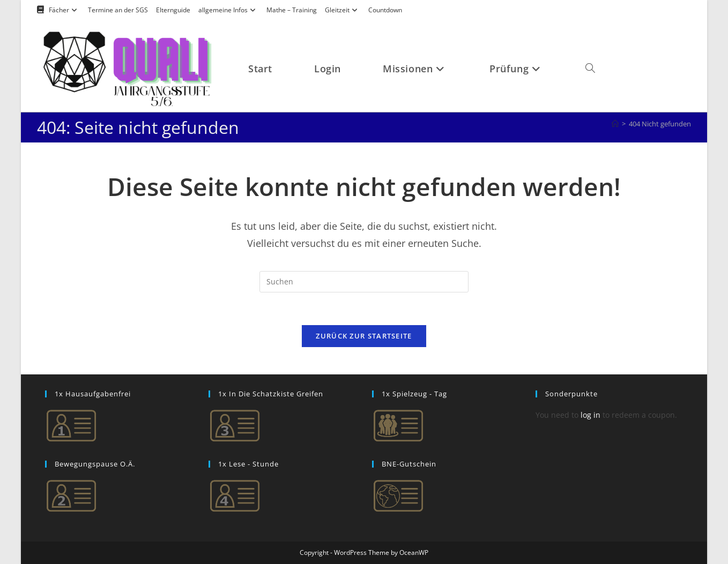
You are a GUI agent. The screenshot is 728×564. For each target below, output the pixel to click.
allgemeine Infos (228, 10)
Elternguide (173, 10)
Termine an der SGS (118, 10)
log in (590, 415)
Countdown (385, 10)
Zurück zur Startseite (364, 336)
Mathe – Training (292, 10)
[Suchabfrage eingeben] (364, 282)
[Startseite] (615, 124)
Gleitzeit (343, 10)
